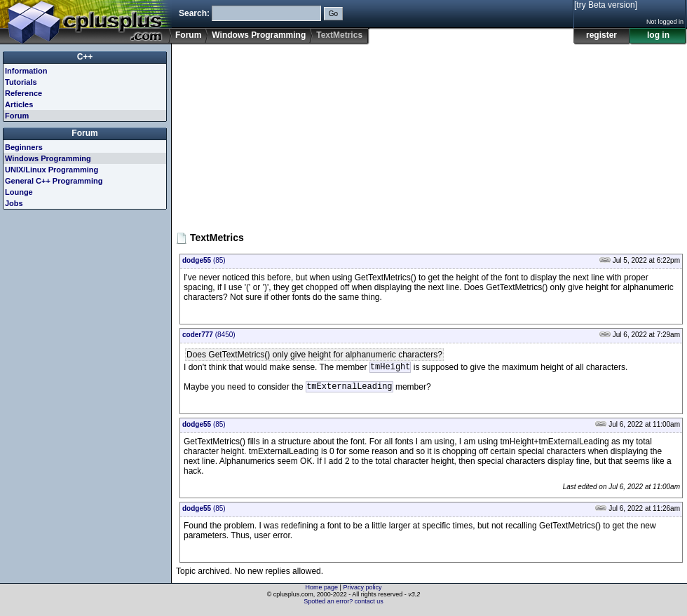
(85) (204, 260)
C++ (85, 57)
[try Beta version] (606, 5)
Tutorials (21, 82)
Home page (322, 591)
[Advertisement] (290, 132)
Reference (23, 93)
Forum (188, 35)
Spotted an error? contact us (343, 605)
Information (26, 71)
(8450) (209, 335)
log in (658, 35)
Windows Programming (259, 35)
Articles (19, 104)
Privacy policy (362, 591)
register (601, 35)
